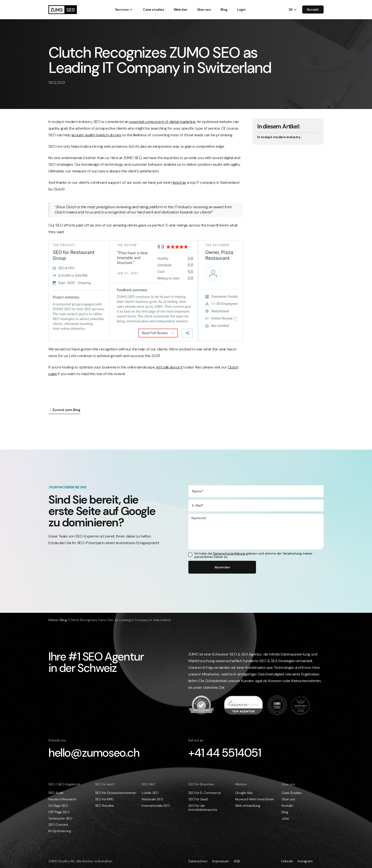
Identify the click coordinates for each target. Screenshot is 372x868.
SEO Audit (56, 793)
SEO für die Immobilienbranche (203, 808)
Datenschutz (198, 861)
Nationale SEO (152, 799)
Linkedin (287, 861)
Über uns (288, 799)
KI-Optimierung (60, 831)
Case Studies (292, 793)
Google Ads (244, 793)
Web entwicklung (248, 806)
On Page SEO (58, 806)
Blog (63, 620)
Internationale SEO (156, 806)
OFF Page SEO (59, 812)
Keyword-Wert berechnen (255, 799)
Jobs (285, 818)
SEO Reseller (105, 806)
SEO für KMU (104, 799)
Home (53, 620)
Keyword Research (62, 799)
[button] (122, 10)
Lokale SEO (150, 793)
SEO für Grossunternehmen (116, 793)
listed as (179, 182)
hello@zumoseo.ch (94, 753)
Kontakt (287, 806)
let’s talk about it (169, 367)
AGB (237, 861)
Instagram (305, 861)
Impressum (221, 861)
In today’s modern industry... (279, 137)
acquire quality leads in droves (96, 135)
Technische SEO (60, 818)
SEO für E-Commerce (205, 793)
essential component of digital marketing (162, 122)
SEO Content (58, 825)
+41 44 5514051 (225, 753)
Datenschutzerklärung (229, 553)
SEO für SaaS (198, 799)
